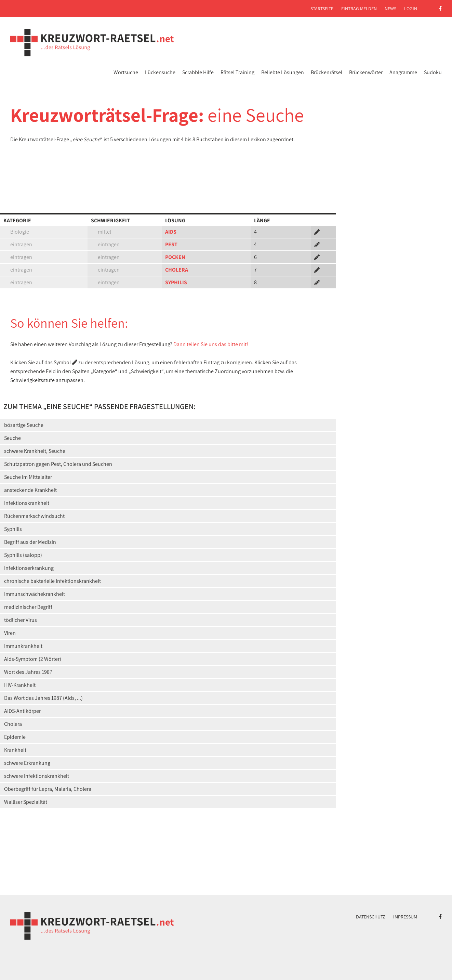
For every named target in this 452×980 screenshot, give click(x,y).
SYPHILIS (176, 282)
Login (411, 9)
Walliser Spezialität (26, 802)
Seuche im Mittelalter (28, 477)
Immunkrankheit (23, 646)
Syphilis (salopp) (23, 555)
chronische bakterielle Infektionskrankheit (52, 581)
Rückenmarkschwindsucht (34, 516)
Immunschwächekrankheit (35, 594)
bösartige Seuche (24, 425)
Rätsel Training (237, 72)
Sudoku (433, 72)
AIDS (171, 232)
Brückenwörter (366, 72)
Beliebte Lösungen (283, 72)
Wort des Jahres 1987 (28, 672)
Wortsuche (126, 72)
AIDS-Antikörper (22, 711)
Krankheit (15, 750)
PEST (171, 244)
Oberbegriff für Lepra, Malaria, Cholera (48, 789)
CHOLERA (177, 270)
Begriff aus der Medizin (30, 542)
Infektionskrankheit (27, 503)
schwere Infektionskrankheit (37, 776)
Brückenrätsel (327, 72)
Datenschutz (371, 917)
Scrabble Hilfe (198, 72)
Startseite (322, 9)
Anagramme (403, 72)
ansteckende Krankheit (30, 490)
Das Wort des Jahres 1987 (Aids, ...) (43, 698)
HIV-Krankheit (20, 685)
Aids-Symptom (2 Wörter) (33, 659)
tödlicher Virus (21, 620)
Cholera (13, 724)
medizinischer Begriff (28, 607)
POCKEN (175, 257)
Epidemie (15, 737)
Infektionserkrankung (29, 568)
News (390, 9)
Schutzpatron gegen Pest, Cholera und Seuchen (58, 464)
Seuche (12, 438)
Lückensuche (160, 72)
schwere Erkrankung (27, 763)
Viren (10, 633)
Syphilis (13, 529)
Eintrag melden (359, 9)
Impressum (405, 917)
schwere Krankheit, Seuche (35, 451)
